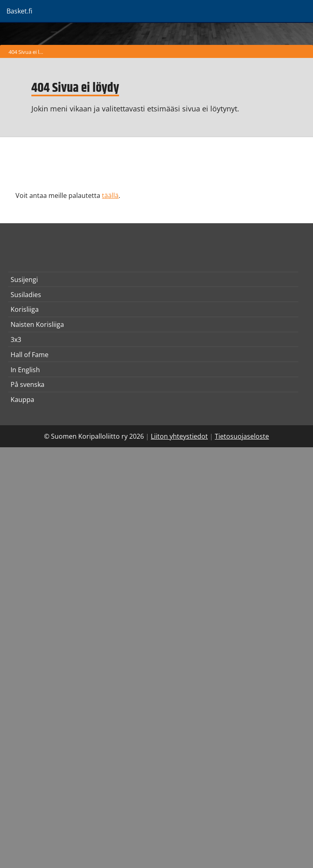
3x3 (16, 340)
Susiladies (26, 295)
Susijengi (24, 280)
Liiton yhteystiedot (179, 436)
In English (25, 370)
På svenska (28, 384)
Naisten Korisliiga (37, 324)
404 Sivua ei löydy (28, 52)
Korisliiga (25, 309)
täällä (110, 195)
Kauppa (22, 400)
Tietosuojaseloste (242, 436)
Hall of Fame (30, 355)
